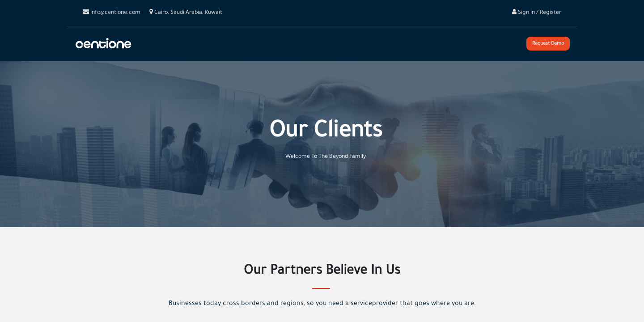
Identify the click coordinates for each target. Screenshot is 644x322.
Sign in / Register (537, 13)
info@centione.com (112, 13)
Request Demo (549, 44)
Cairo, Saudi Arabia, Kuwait (186, 13)
